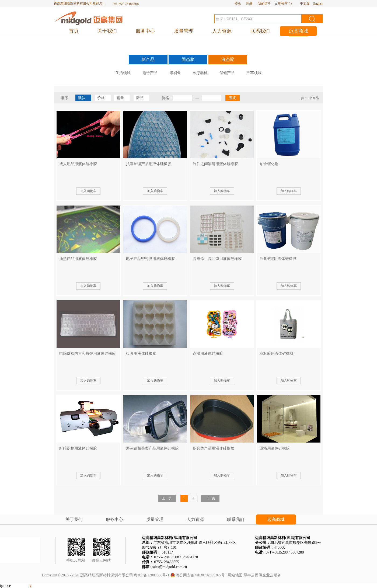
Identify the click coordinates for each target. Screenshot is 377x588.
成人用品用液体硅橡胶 (78, 164)
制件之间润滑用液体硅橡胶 (215, 164)
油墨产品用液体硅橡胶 (78, 259)
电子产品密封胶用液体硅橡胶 (151, 259)
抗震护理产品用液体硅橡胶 (149, 164)
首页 (74, 31)
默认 (82, 98)
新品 (140, 98)
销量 (120, 98)
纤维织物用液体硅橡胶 (78, 448)
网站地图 (234, 575)
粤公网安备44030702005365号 (200, 575)
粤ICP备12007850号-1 (151, 575)
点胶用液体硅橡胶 (208, 354)
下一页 (210, 498)
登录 (238, 4)
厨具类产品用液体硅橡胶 (214, 448)
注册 (249, 4)
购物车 (283, 4)
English (318, 4)
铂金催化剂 (269, 164)
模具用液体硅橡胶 (141, 354)
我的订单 (264, 4)
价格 (101, 98)
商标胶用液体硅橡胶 (277, 354)
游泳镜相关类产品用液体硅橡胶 (152, 448)
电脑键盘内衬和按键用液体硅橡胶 (88, 354)
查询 (233, 98)
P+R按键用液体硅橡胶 (278, 259)
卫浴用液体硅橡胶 (275, 448)
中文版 (305, 4)
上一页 (167, 498)
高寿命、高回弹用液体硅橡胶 (217, 259)
